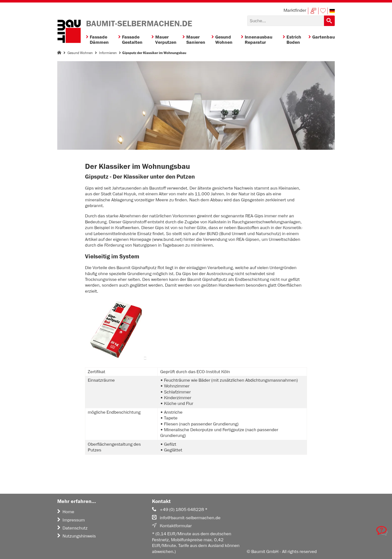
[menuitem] (102, 40)
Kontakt (313, 11)
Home (66, 512)
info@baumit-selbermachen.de (186, 518)
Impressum (71, 520)
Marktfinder (295, 10)
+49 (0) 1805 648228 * (180, 509)
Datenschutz (72, 528)
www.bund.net (167, 239)
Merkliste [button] (323, 11)
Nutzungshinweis (76, 536)
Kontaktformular (172, 526)
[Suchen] (286, 21)
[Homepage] (59, 54)
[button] (332, 11)
